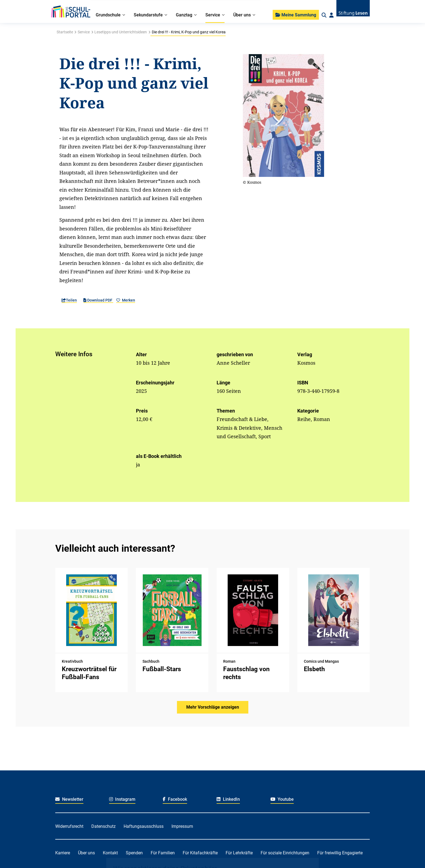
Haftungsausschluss (144, 826)
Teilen (69, 300)
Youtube (282, 799)
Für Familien (163, 853)
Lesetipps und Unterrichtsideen (121, 32)
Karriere (63, 853)
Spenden (134, 853)
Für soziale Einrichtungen (285, 853)
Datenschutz (104, 826)
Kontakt (110, 853)
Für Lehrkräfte (239, 853)
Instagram (122, 799)
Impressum (182, 826)
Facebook (175, 799)
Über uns (86, 853)
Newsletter (69, 799)
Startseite (65, 32)
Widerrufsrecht (69, 826)
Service (84, 32)
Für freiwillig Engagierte (340, 853)
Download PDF (98, 300)
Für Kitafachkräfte (200, 853)
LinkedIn (228, 799)
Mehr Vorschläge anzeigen (213, 707)
